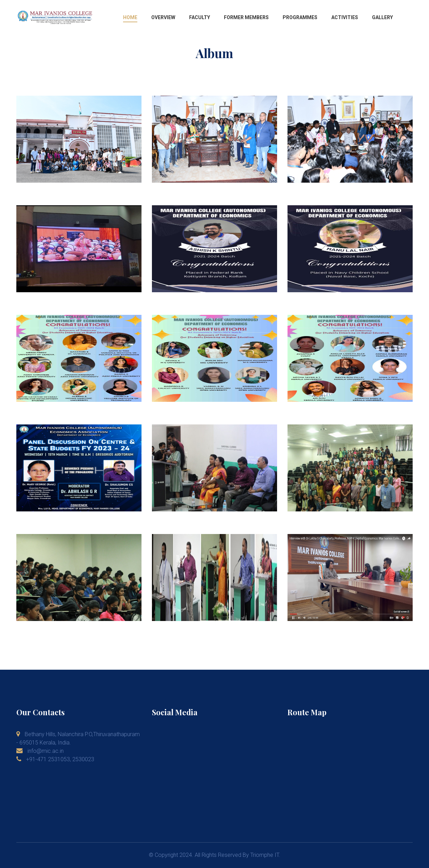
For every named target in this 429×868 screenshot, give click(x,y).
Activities (345, 17)
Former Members (246, 17)
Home (130, 17)
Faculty (200, 17)
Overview (163, 17)
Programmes (300, 17)
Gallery (382, 17)
